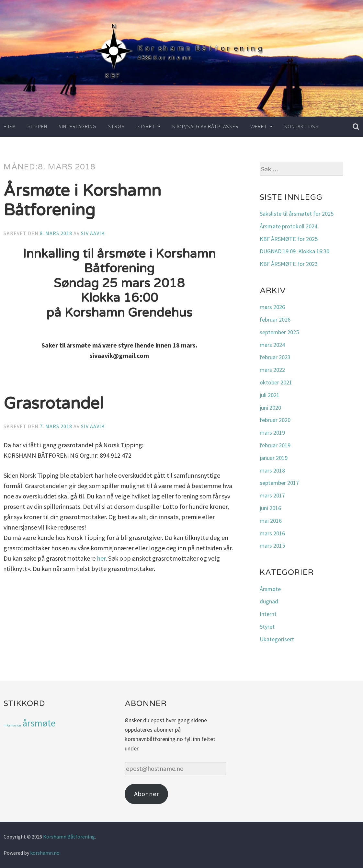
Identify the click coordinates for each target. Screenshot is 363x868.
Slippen (37, 126)
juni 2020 (270, 408)
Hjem (10, 126)
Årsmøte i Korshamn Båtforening (82, 200)
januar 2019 (274, 458)
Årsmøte (270, 589)
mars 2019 (272, 433)
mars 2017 (272, 495)
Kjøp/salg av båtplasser (205, 126)
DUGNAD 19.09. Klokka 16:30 (295, 251)
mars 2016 (272, 533)
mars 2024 (272, 345)
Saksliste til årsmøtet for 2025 (297, 214)
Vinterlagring (78, 126)
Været (259, 126)
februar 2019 (275, 445)
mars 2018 (272, 470)
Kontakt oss (301, 126)
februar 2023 (275, 357)
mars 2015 (272, 546)
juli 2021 (270, 395)
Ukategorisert (277, 639)
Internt (268, 614)
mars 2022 (272, 370)
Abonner (146, 794)
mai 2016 (271, 521)
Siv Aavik (93, 233)
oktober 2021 (276, 382)
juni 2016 (270, 508)
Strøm (116, 126)
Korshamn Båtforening (69, 837)
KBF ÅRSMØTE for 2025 (289, 239)
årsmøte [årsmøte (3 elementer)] (39, 723)
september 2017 (279, 483)
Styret (146, 126)
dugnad (269, 601)
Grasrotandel (54, 404)
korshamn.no (45, 853)
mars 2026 (272, 307)
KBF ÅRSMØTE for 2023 (289, 264)
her (101, 558)
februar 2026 (275, 320)
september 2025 (279, 332)
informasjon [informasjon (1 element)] (12, 725)
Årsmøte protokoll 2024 (289, 226)
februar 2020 (275, 420)
